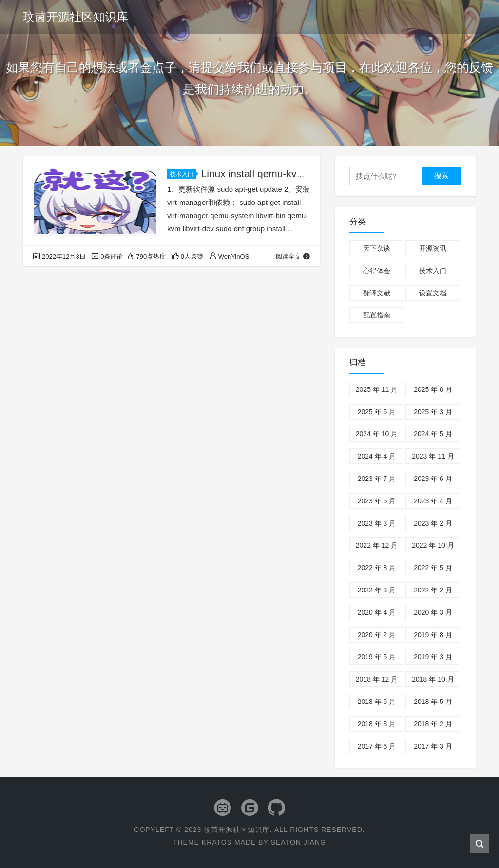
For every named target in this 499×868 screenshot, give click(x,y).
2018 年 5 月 (433, 702)
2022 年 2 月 (433, 590)
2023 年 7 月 (377, 479)
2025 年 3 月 (433, 412)
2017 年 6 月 (377, 746)
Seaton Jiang (298, 842)
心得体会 (377, 271)
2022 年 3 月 (377, 590)
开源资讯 (433, 248)
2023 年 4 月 (433, 501)
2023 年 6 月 (433, 479)
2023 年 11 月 (433, 456)
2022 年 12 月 (377, 545)
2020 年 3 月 (433, 612)
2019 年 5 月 (377, 657)
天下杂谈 (377, 248)
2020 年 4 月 (377, 612)
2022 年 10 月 (433, 545)
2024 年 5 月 (433, 434)
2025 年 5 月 (377, 412)
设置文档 (433, 293)
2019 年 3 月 (433, 657)
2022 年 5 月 (433, 568)
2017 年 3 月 (433, 746)
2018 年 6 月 (377, 702)
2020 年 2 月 (377, 635)
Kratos (217, 842)
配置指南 (377, 315)
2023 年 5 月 (377, 501)
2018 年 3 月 (377, 724)
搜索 (441, 175)
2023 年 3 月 (377, 523)
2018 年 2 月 (433, 724)
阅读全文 (293, 256)
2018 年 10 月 (433, 679)
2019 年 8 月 (433, 635)
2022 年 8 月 (377, 568)
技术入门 (183, 174)
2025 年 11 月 (377, 389)
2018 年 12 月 (377, 679)
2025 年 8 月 (433, 389)
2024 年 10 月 (377, 434)
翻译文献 (377, 293)
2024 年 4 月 (377, 456)
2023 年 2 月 (433, 523)
